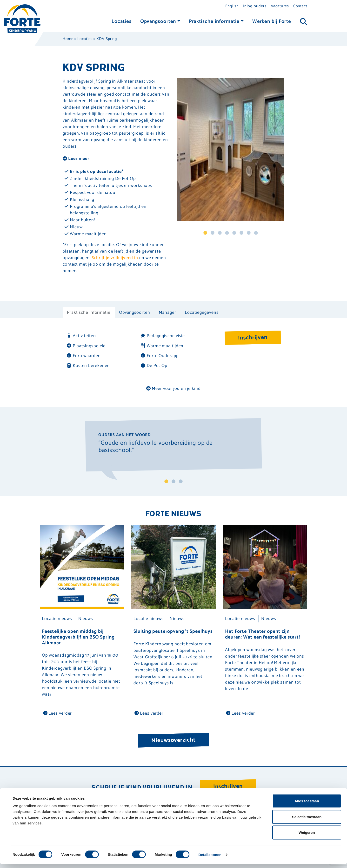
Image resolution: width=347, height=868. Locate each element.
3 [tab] (220, 233)
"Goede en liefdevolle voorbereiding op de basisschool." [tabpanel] (156, 448)
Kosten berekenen (88, 366)
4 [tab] (227, 233)
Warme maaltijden (162, 346)
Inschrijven (253, 338)
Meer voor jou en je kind (173, 389)
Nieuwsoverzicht (173, 740)
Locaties (121, 22)
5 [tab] (234, 233)
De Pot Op (154, 366)
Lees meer (76, 159)
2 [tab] (213, 233)
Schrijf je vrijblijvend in (115, 258)
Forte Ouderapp (159, 356)
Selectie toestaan (307, 821)
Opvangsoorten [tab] (135, 313)
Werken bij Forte (272, 22)
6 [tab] (241, 233)
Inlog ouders (255, 6)
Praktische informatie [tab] (89, 313)
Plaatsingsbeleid (86, 346)
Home (68, 39)
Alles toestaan (307, 805)
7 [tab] (249, 233)
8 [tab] (256, 233)
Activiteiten (81, 336)
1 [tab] (205, 233)
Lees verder (58, 713)
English (232, 6)
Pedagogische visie (163, 336)
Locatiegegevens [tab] (202, 313)
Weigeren (307, 836)
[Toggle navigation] (304, 22)
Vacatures (280, 6)
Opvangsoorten (158, 22)
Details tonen (210, 858)
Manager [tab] (167, 313)
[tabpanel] (231, 150)
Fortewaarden (83, 356)
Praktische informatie (214, 22)
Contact (300, 6)
